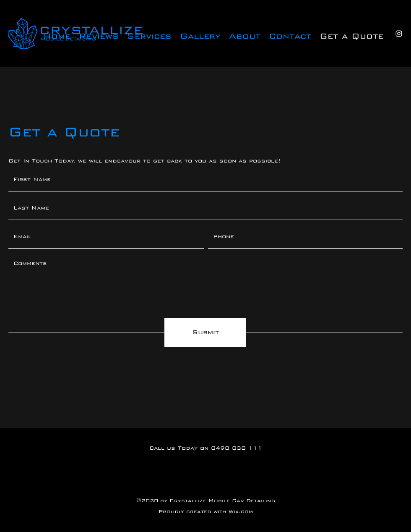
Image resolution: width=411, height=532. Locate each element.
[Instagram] (399, 34)
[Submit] (205, 333)
